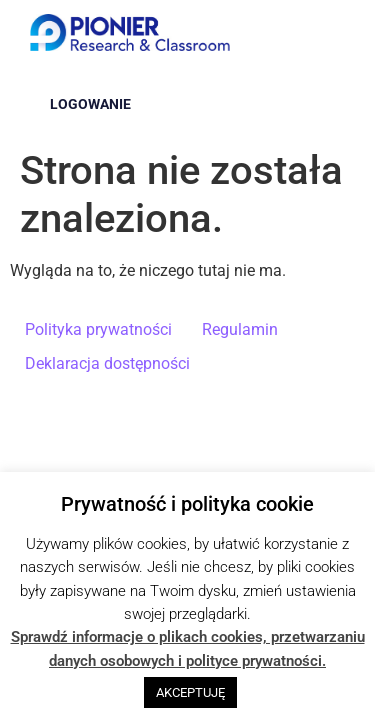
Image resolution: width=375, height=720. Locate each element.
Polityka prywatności (98, 329)
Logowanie (90, 104)
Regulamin (240, 329)
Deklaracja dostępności (107, 363)
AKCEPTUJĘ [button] (190, 692)
